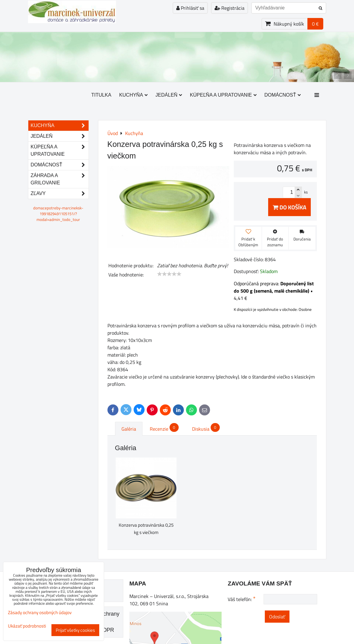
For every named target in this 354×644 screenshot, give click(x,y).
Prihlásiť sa (190, 8)
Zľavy (60, 194)
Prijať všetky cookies (75, 630)
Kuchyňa (133, 95)
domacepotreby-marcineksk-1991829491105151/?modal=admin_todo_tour (58, 214)
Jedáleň (169, 95)
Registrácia (230, 8)
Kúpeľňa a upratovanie (223, 95)
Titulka (101, 95)
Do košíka (289, 207)
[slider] (169, 274)
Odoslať (277, 617)
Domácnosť (283, 95)
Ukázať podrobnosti (27, 626)
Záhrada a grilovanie (60, 179)
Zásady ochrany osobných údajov (40, 612)
